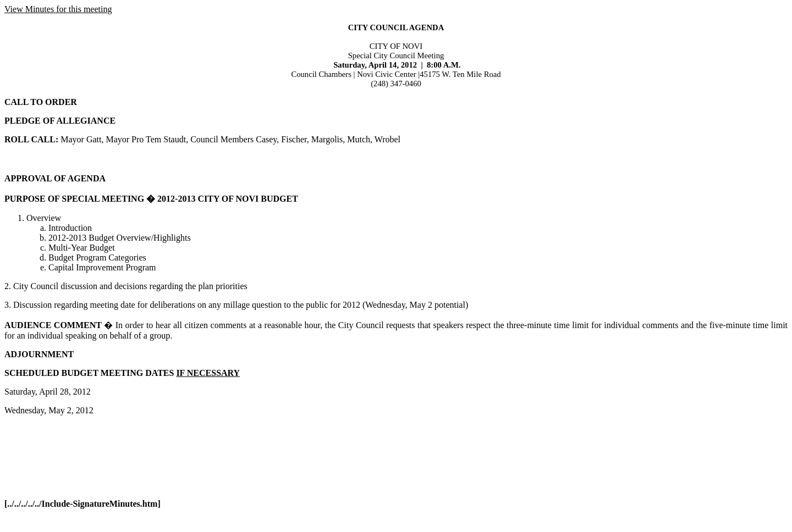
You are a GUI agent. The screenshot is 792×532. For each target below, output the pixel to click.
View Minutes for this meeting (58, 9)
